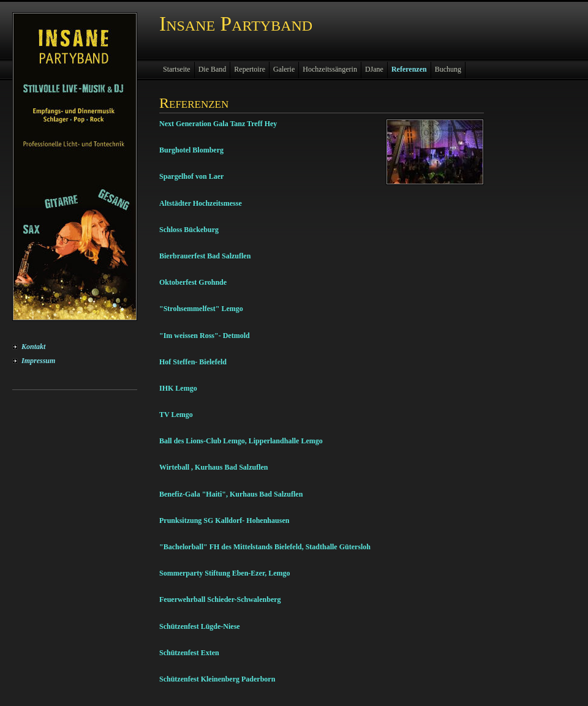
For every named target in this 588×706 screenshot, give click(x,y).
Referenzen (409, 69)
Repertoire (250, 69)
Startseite (177, 69)
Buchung (448, 69)
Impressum (38, 361)
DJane (374, 69)
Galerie (284, 69)
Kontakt (33, 347)
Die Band (213, 69)
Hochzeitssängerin (330, 69)
